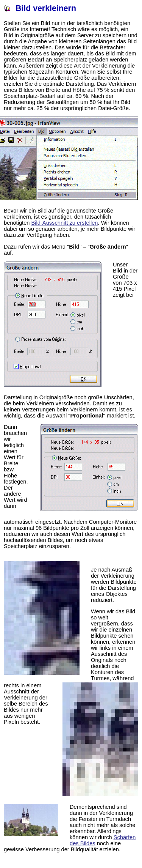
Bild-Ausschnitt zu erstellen (65, 223)
